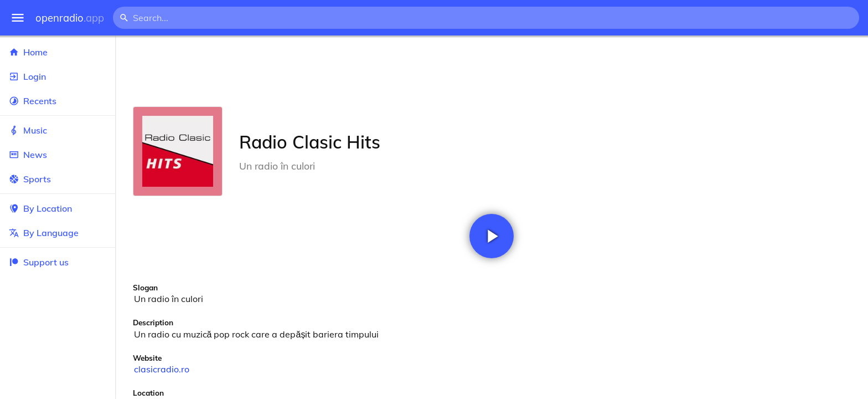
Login (58, 76)
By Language (58, 233)
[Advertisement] (492, 71)
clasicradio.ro (162, 369)
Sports (58, 179)
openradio (70, 18)
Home (58, 52)
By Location (58, 208)
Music (58, 130)
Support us (39, 262)
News (58, 155)
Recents (58, 101)
